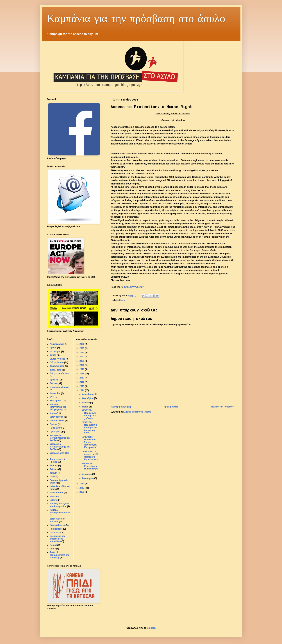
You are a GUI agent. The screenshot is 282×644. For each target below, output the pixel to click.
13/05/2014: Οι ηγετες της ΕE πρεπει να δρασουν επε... (90, 455)
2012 (82, 488)
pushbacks (55, 532)
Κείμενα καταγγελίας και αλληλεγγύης (58, 407)
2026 (82, 344)
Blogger (151, 628)
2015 (82, 386)
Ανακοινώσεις (57, 344)
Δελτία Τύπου (57, 362)
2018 (82, 374)
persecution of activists (57, 520)
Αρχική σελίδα (171, 407)
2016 (82, 382)
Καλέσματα (55, 401)
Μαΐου (85, 407)
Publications (56, 529)
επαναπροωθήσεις (59, 387)
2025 (82, 348)
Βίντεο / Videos (58, 359)
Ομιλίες (54, 424)
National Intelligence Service (60, 511)
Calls (52, 476)
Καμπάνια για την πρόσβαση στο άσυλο (136, 18)
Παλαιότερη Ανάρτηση (223, 407)
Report (122, 300)
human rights (57, 493)
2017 (82, 378)
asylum (54, 473)
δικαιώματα (56, 370)
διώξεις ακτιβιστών (60, 373)
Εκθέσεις (54, 383)
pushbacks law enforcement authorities (57, 539)
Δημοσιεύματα (57, 366)
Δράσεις (54, 380)
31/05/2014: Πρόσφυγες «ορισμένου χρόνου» (89, 414)
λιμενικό (54, 413)
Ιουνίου (86, 403)
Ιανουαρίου (88, 478)
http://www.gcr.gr (134, 287)
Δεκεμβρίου (88, 394)
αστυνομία (55, 351)
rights (53, 549)
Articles (54, 469)
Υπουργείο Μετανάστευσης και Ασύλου (60, 438)
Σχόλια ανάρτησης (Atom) (137, 412)
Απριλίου (87, 474)
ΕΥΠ (52, 397)
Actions (54, 465)
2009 (82, 492)
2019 (82, 369)
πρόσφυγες (56, 432)
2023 (82, 353)
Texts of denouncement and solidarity (60, 555)
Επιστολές (55, 393)
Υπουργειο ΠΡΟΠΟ (60, 453)
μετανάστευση (57, 421)
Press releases (57, 525)
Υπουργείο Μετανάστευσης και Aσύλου (60, 447)
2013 (82, 483)
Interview (54, 496)
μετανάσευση (57, 417)
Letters (53, 500)
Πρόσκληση (56, 428)
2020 (82, 365)
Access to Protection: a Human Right (90, 466)
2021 (82, 361)
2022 (82, 357)
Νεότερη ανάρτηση (121, 407)
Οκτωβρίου (88, 398)
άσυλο (53, 355)
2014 (82, 390)
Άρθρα (53, 348)
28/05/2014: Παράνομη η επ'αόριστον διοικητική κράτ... (89, 428)
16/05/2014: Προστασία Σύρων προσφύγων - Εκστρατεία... (90, 442)
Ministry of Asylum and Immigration (59, 505)
